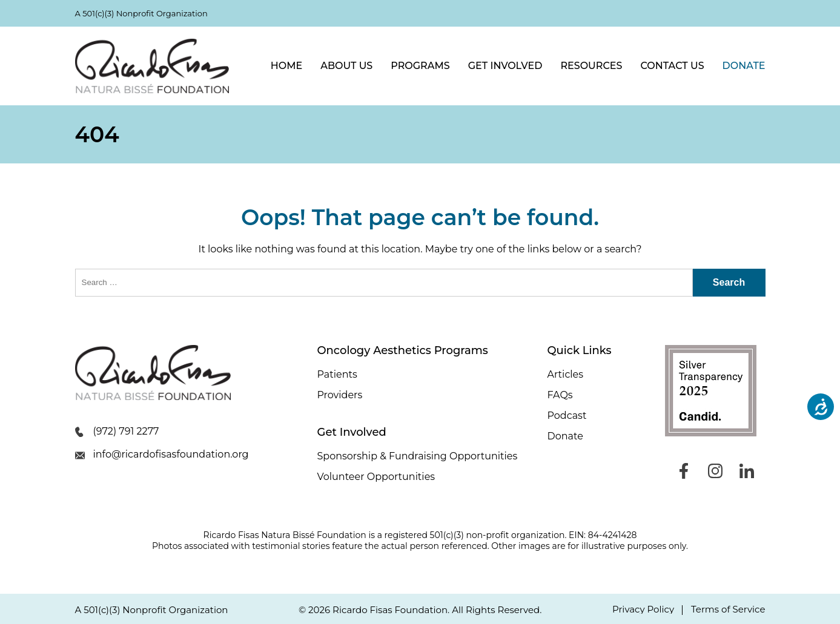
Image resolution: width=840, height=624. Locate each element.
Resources (591, 66)
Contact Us (672, 66)
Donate (744, 66)
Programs (420, 66)
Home (286, 66)
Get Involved (505, 66)
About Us (346, 66)
